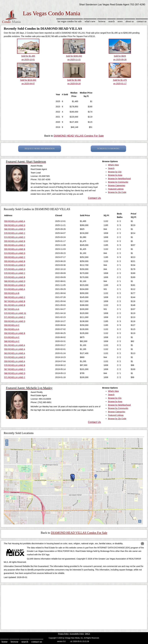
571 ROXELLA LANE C (15, 317)
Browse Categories (116, 185)
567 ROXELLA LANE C (15, 369)
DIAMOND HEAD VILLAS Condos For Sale (79, 136)
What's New (90, 21)
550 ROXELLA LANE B (15, 333)
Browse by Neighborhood (119, 179)
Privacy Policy (63, 634)
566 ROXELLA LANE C (15, 297)
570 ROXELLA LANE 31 (15, 313)
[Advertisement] (74, 607)
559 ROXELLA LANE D (15, 321)
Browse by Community (118, 182)
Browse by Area (115, 175)
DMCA (88, 634)
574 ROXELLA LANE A (15, 289)
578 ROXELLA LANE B (15, 365)
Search (112, 21)
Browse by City (115, 172)
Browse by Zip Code (117, 192)
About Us (130, 21)
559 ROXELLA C (12, 325)
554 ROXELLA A (12, 329)
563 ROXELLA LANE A (15, 353)
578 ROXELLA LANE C (15, 233)
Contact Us (142, 21)
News (120, 21)
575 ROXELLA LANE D (15, 269)
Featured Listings (116, 189)
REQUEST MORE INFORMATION (40, 149)
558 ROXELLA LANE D (15, 225)
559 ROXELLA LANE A (15, 221)
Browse (102, 21)
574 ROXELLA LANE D (15, 253)
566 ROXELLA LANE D (15, 229)
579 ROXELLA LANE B (15, 277)
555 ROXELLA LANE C (15, 245)
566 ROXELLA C (12, 341)
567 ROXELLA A (12, 309)
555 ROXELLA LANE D (15, 285)
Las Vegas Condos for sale (70, 21)
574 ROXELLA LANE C (15, 237)
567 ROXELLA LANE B (15, 301)
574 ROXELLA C (12, 337)
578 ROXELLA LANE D (15, 265)
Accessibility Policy (77, 634)
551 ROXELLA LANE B (15, 305)
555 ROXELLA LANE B (15, 241)
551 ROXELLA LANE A (15, 345)
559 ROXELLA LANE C (15, 257)
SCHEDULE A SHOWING (108, 149)
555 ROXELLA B (12, 293)
